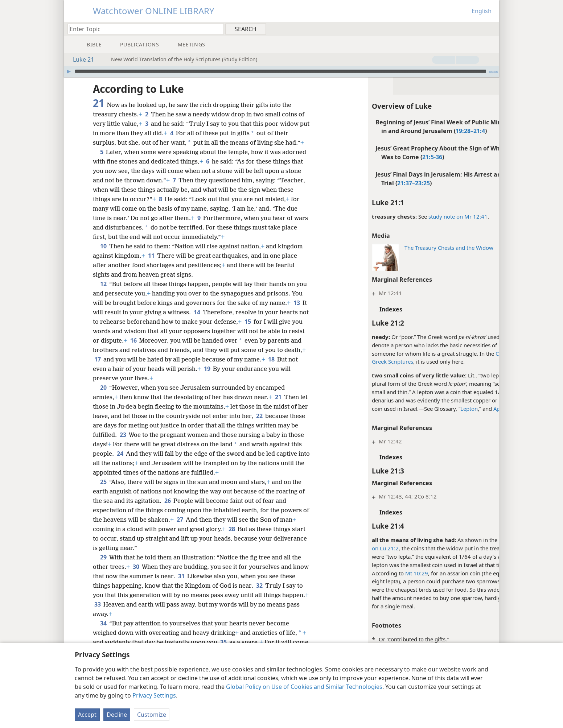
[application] (281, 71)
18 (294, 359)
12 (103, 284)
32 (276, 586)
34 (103, 623)
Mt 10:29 (384, 573)
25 (103, 482)
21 (278, 397)
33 (125, 604)
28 (232, 529)
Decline (117, 715)
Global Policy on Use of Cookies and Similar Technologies (304, 687)
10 (103, 246)
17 (120, 359)
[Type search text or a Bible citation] (142, 29)
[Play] (69, 71)
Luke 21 (80, 59)
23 (131, 435)
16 (151, 340)
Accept (87, 715)
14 (197, 312)
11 (151, 256)
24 (132, 454)
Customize (152, 715)
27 (187, 520)
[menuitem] (491, 29)
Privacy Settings (154, 695)
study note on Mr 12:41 (426, 216)
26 (167, 501)
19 (229, 369)
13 (297, 303)
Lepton (437, 409)
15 (258, 322)
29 (103, 557)
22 (270, 416)
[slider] (281, 71)
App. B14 (473, 409)
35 (223, 642)
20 (103, 388)
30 (136, 567)
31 (198, 576)
